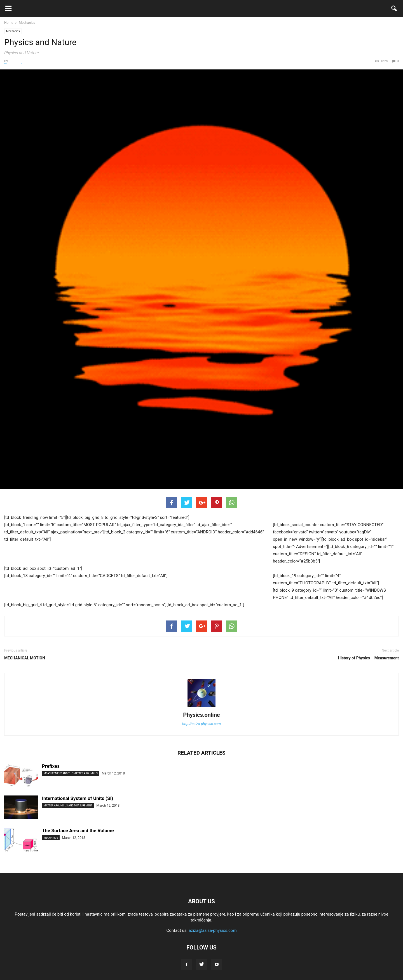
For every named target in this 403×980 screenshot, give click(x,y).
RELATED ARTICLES (201, 753)
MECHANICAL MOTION (25, 658)
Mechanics (13, 31)
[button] (394, 10)
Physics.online (201, 715)
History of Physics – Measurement (368, 658)
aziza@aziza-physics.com (213, 930)
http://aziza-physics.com (201, 724)
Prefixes (51, 766)
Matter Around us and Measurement (68, 806)
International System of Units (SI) (78, 798)
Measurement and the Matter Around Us (71, 773)
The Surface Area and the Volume (78, 830)
